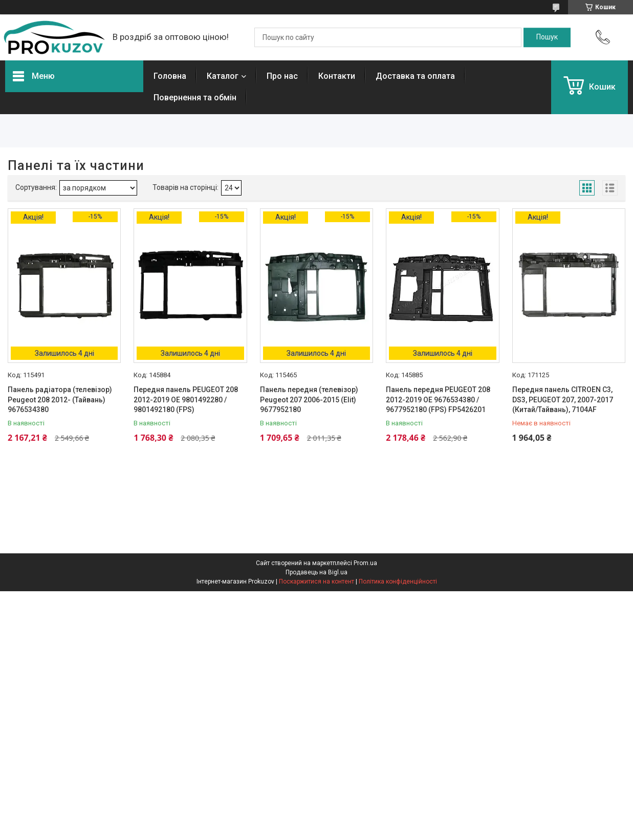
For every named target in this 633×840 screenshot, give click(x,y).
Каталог (223, 76)
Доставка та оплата (415, 76)
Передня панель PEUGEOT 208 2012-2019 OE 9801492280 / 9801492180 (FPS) (186, 400)
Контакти (337, 76)
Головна (170, 76)
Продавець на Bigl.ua (316, 572)
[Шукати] (547, 37)
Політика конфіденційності (398, 581)
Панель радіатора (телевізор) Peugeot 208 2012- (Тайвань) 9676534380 (60, 400)
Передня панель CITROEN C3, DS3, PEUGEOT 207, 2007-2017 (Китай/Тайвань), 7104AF (563, 400)
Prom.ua (365, 563)
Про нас (282, 76)
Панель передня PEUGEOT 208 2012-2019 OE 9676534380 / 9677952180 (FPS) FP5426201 (438, 400)
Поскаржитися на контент (316, 581)
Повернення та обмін (195, 98)
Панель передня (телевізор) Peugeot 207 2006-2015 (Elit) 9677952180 (309, 400)
